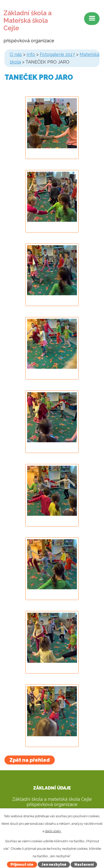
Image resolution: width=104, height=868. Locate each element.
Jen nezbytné (54, 864)
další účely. (53, 831)
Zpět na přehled (30, 760)
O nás (16, 54)
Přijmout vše (22, 864)
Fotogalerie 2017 (57, 54)
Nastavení (84, 864)
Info (31, 54)
